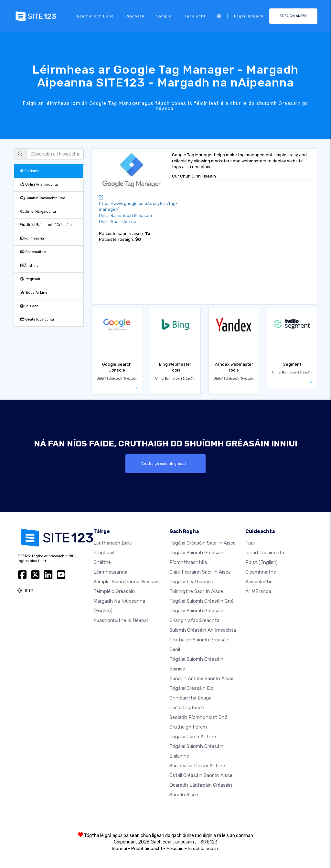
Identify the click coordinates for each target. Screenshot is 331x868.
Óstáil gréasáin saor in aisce (201, 775)
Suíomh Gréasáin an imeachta (203, 630)
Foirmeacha (32, 238)
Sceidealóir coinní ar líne (197, 766)
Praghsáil (135, 16)
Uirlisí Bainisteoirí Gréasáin (46, 225)
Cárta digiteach (187, 708)
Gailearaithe (33, 252)
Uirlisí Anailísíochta (39, 184)
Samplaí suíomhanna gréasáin (127, 582)
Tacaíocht (195, 16)
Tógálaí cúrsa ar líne (193, 737)
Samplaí (165, 16)
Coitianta (30, 171)
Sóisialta (29, 306)
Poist (262, 562)
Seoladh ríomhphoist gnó (198, 717)
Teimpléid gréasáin (114, 591)
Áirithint (29, 266)
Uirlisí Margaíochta (38, 212)
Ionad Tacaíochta (265, 553)
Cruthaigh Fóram (188, 727)
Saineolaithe (259, 582)
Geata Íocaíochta (37, 319)
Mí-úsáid (175, 848)
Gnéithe (102, 562)
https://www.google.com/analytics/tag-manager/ (138, 204)
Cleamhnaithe (261, 572)
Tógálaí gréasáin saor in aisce (203, 543)
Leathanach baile (95, 16)
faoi (250, 543)
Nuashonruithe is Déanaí (121, 620)
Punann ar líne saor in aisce (201, 679)
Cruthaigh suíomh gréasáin (165, 464)
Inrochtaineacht (204, 848)
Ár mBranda (258, 591)
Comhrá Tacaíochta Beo (43, 198)
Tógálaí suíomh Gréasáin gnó (202, 601)
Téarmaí (119, 848)
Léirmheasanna (110, 572)
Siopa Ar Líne (34, 293)
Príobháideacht (147, 848)
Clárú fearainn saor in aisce (200, 572)
